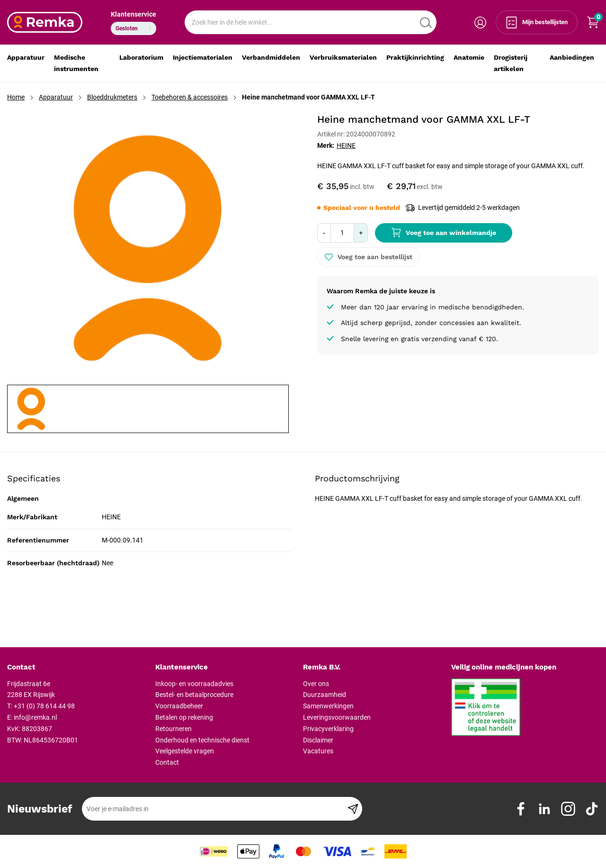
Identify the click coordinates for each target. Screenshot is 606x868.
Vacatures (318, 751)
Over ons (316, 684)
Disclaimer (318, 740)
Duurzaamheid (325, 695)
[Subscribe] (353, 809)
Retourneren (174, 729)
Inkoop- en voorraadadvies (194, 684)
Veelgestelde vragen (185, 751)
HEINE (346, 145)
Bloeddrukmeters (112, 97)
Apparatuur (56, 97)
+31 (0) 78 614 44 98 (44, 706)
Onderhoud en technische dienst (202, 740)
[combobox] (311, 22)
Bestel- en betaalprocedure (194, 695)
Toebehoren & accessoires (190, 97)
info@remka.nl (35, 717)
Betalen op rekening (184, 717)
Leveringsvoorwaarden (337, 717)
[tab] (78, 668)
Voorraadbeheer (179, 706)
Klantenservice (134, 14)
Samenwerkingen (328, 706)
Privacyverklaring (328, 729)
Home (16, 97)
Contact (167, 762)
